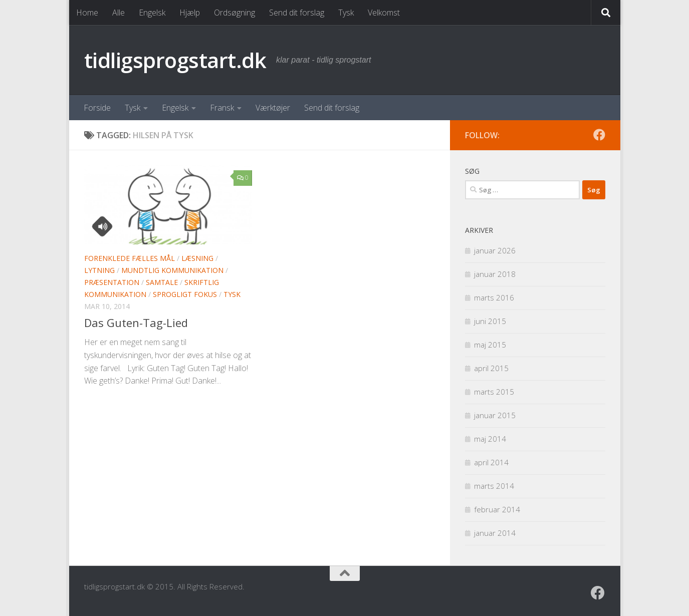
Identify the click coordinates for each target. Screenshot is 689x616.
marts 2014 (494, 486)
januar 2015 (495, 415)
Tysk (346, 13)
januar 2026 (495, 250)
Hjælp (190, 13)
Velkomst (384, 13)
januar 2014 (495, 533)
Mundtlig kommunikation (172, 270)
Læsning (197, 258)
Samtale (162, 282)
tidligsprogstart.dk (175, 60)
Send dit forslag (297, 13)
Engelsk (152, 13)
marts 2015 (494, 392)
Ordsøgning (235, 13)
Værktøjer (273, 108)
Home (87, 13)
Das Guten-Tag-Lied (136, 323)
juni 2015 (490, 321)
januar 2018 (495, 274)
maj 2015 (490, 345)
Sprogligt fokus (185, 294)
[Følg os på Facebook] (599, 135)
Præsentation (112, 282)
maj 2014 (490, 439)
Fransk (222, 108)
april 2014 (491, 462)
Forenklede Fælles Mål (130, 258)
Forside (97, 108)
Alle (119, 13)
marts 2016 (494, 297)
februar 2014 (497, 509)
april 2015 (491, 368)
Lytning (99, 270)
